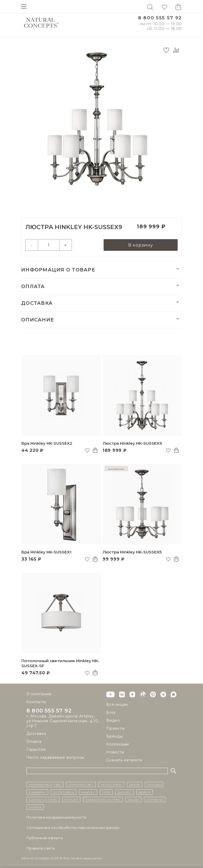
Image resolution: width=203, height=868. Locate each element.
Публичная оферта (45, 838)
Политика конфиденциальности (56, 817)
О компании (39, 694)
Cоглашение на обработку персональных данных (73, 828)
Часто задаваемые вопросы (55, 757)
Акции (133, 799)
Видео (113, 720)
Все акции (117, 705)
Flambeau (37, 792)
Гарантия (36, 749)
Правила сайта (41, 848)
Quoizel (124, 792)
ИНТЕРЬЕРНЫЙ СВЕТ (45, 784)
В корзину (141, 245)
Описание (38, 320)
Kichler (71, 799)
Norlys (145, 792)
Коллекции (118, 744)
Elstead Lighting (43, 799)
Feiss (106, 792)
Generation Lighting (103, 799)
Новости (115, 752)
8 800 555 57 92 (160, 18)
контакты (155, 799)
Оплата (33, 287)
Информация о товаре (58, 270)
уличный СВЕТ (81, 784)
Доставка (37, 303)
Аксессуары (111, 784)
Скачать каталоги (124, 760)
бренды (154, 784)
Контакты (36, 702)
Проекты (116, 728)
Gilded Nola (64, 792)
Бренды (115, 736)
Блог (111, 712)
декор (135, 784)
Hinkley (88, 792)
